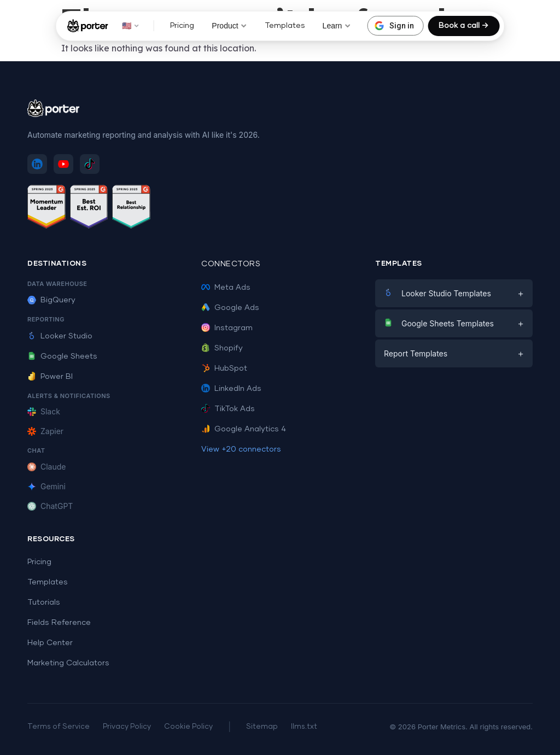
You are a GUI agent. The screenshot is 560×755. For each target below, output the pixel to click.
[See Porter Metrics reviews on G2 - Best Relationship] (131, 209)
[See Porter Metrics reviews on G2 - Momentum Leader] (46, 209)
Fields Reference (59, 623)
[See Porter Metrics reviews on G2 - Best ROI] (89, 209)
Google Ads (230, 308)
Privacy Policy (127, 727)
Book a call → (463, 26)
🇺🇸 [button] (130, 26)
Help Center (50, 643)
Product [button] (229, 26)
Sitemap (262, 727)
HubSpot (224, 368)
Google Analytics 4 (244, 429)
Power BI (50, 377)
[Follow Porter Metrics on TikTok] (90, 164)
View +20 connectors (241, 449)
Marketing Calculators (68, 663)
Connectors (231, 264)
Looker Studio (60, 336)
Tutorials (44, 602)
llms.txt (304, 727)
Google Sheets (62, 356)
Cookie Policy (188, 727)
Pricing (182, 26)
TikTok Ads (228, 409)
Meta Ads (226, 288)
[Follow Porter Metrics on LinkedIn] (37, 164)
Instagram (227, 328)
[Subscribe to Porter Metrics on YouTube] (63, 164)
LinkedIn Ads (231, 389)
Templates (285, 26)
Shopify (222, 348)
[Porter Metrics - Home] (88, 26)
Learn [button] (337, 26)
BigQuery (51, 300)
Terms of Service (59, 727)
